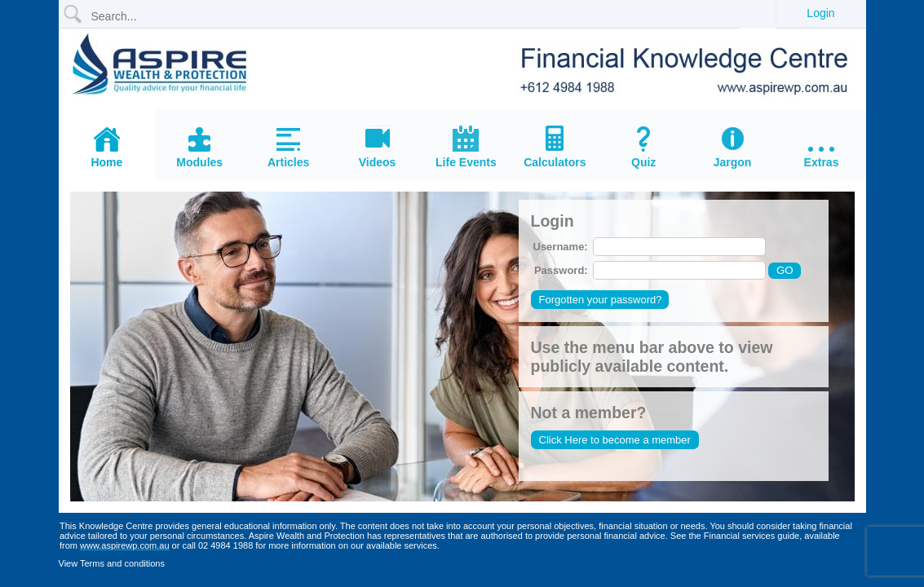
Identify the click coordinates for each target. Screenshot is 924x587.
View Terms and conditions (112, 563)
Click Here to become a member (615, 440)
